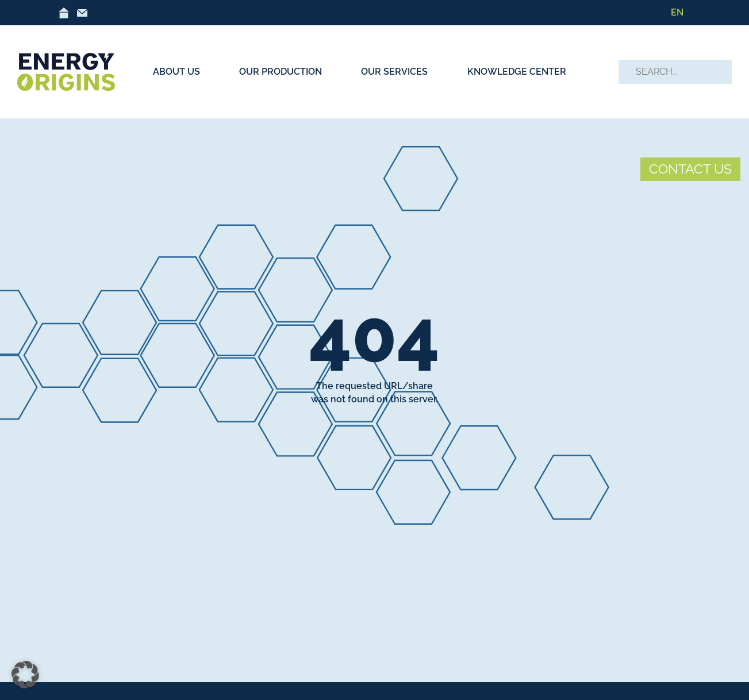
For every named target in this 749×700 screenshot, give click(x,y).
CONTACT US (690, 169)
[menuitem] (677, 13)
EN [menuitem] (677, 12)
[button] (25, 675)
